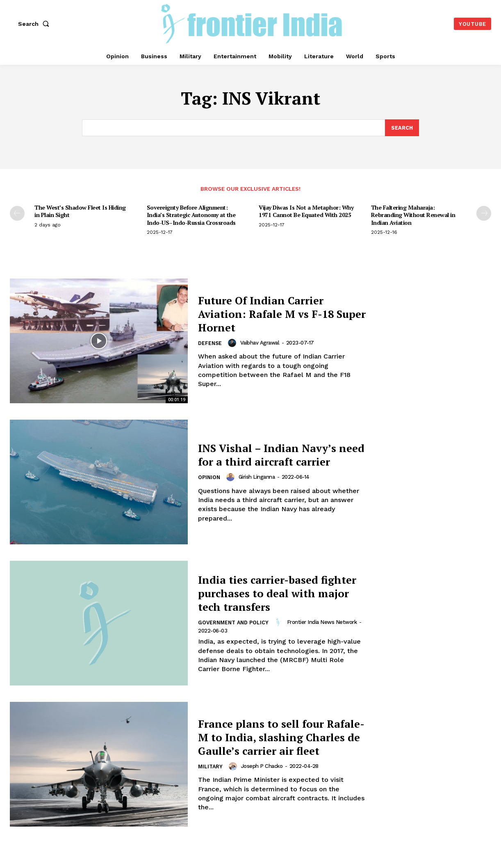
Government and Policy (235, 623)
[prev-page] (17, 213)
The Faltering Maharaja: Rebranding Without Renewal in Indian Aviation (413, 215)
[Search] (402, 128)
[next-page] (484, 213)
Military (211, 774)
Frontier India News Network (325, 622)
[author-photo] (234, 343)
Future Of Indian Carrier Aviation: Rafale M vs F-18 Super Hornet (277, 313)
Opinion (210, 485)
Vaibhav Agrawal (261, 343)
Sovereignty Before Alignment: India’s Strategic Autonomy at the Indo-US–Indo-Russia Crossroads (191, 215)
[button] (35, 24)
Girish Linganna (258, 484)
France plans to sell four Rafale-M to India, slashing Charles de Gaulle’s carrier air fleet (279, 737)
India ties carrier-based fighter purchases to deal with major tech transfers (274, 593)
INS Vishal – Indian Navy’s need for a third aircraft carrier (277, 455)
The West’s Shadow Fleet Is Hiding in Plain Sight (80, 211)
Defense (210, 344)
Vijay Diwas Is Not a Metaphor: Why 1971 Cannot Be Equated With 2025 (306, 211)
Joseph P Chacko (263, 773)
